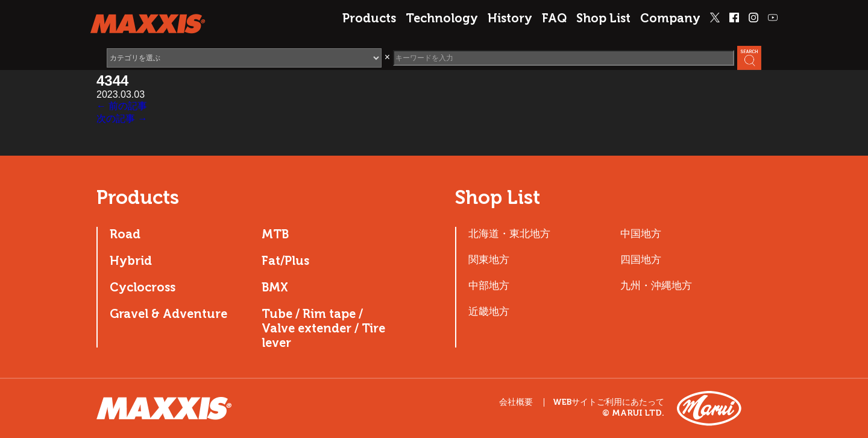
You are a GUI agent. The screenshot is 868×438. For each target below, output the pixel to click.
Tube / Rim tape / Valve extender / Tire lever (323, 328)
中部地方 (489, 285)
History (510, 18)
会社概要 (516, 402)
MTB (275, 234)
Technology (442, 18)
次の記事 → (122, 119)
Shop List (603, 18)
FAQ (554, 18)
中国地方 (641, 233)
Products (369, 18)
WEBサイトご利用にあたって (609, 402)
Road (125, 234)
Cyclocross (143, 287)
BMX (275, 287)
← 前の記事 (122, 106)
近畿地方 (489, 311)
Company (670, 18)
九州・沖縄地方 (656, 285)
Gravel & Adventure (168, 314)
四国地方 (641, 259)
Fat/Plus (285, 261)
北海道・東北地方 (509, 233)
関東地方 (489, 259)
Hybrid (131, 261)
